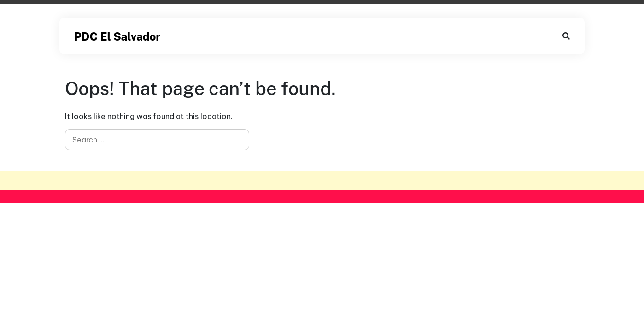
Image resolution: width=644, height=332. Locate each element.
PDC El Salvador (117, 36)
